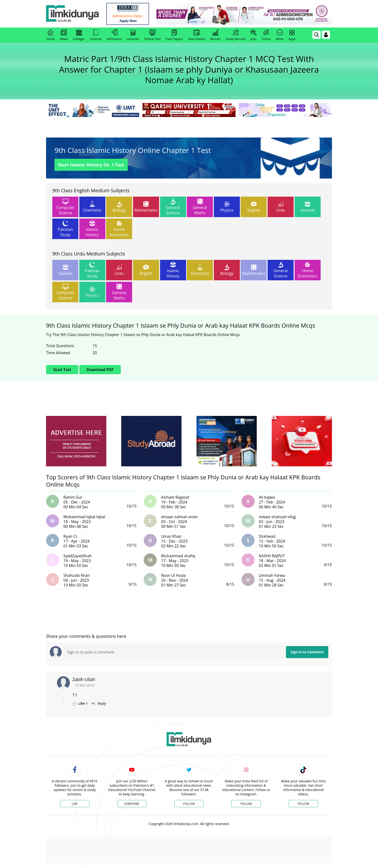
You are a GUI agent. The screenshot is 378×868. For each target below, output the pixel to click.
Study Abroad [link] (236, 35)
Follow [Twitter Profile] (189, 804)
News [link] (64, 35)
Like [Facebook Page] (75, 804)
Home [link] (51, 35)
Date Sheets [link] (197, 35)
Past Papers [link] (174, 35)
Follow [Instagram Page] (246, 804)
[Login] (326, 35)
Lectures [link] (133, 35)
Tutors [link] (266, 35)
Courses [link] (96, 35)
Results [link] (216, 35)
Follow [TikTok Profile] (303, 804)
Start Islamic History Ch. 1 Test (91, 165)
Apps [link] (292, 35)
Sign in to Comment (307, 652)
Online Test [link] (152, 35)
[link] (128, 14)
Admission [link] (114, 35)
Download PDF (100, 370)
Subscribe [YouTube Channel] (132, 804)
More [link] (280, 35)
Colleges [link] (79, 35)
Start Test (62, 370)
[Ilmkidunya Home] (73, 14)
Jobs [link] (253, 35)
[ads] (76, 441)
